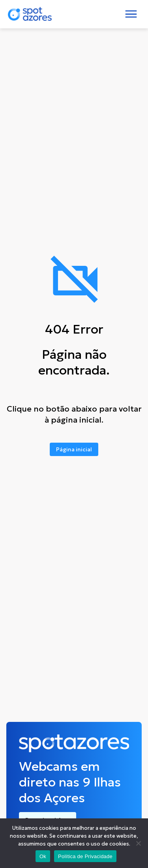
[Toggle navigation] (131, 14)
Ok (43, 856)
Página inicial (74, 449)
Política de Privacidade (85, 856)
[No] (138, 843)
